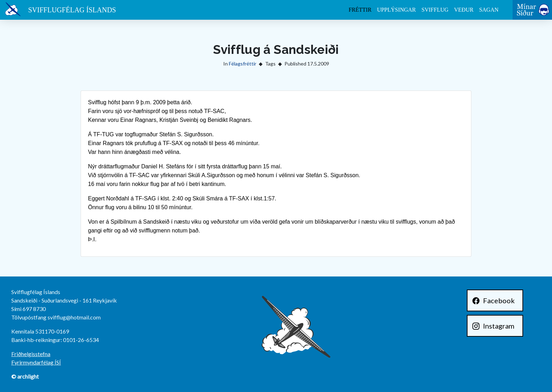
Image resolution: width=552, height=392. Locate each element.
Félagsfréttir (243, 64)
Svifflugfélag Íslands (72, 10)
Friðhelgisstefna (31, 354)
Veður (464, 10)
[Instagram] (495, 326)
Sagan (489, 10)
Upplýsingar (396, 10)
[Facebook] (495, 300)
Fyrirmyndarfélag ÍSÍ (36, 362)
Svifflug (435, 10)
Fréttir (360, 10)
